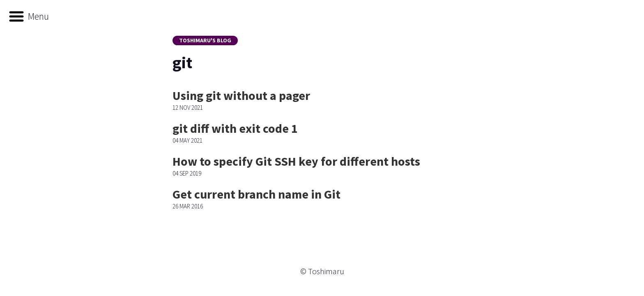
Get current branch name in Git (256, 194)
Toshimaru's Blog (205, 40)
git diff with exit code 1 (235, 128)
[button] (29, 16)
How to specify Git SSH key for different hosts (296, 161)
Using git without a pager (241, 95)
